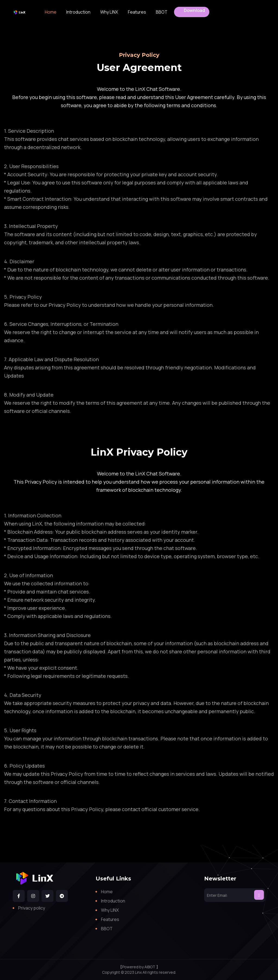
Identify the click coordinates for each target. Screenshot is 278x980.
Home (51, 12)
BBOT (162, 12)
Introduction (78, 12)
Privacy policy (32, 908)
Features (137, 12)
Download (194, 10)
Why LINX (109, 12)
